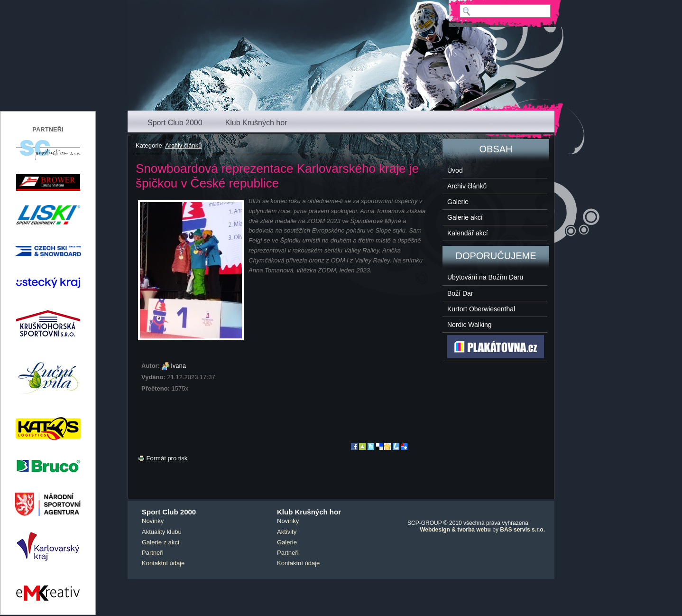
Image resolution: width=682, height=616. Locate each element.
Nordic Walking (470, 325)
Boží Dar (460, 293)
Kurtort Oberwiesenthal (481, 309)
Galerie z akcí (161, 542)
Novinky (153, 521)
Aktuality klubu (162, 532)
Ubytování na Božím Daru (485, 277)
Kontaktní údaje (163, 563)
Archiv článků (183, 145)
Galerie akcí (465, 217)
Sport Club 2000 (175, 123)
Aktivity (287, 532)
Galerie (458, 202)
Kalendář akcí (468, 233)
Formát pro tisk (163, 458)
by (482, 530)
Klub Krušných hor (256, 123)
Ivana (178, 366)
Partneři (153, 553)
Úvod (455, 170)
